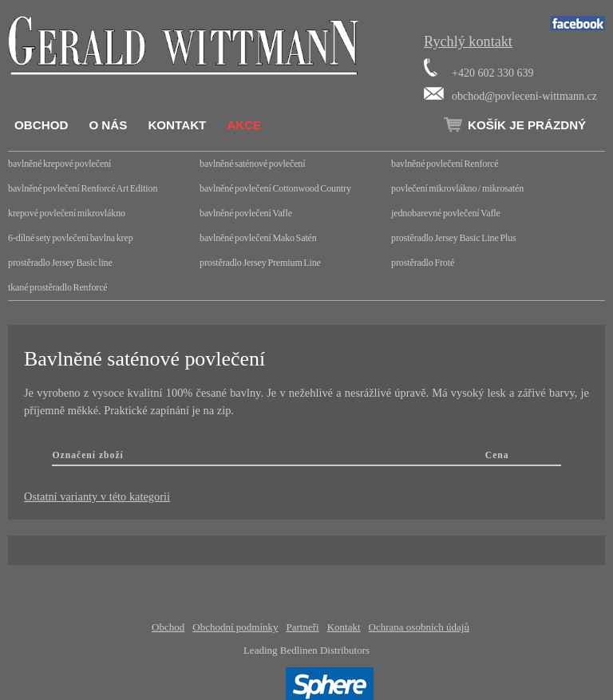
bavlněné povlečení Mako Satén (258, 238)
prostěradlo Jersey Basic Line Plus (454, 238)
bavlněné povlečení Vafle (246, 213)
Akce (244, 125)
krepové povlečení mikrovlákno (67, 213)
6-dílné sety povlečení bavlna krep (71, 238)
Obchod (41, 125)
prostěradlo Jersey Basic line (60, 263)
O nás (108, 125)
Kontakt (177, 125)
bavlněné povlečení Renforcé (445, 164)
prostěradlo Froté (423, 263)
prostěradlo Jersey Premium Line (260, 263)
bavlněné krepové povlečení (59, 164)
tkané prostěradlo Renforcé (58, 287)
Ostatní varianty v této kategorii (97, 496)
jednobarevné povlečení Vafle (446, 213)
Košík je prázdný (527, 125)
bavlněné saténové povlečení (252, 164)
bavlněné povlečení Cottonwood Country (275, 188)
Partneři (303, 627)
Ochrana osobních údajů (419, 627)
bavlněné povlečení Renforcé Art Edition (83, 188)
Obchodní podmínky (235, 627)
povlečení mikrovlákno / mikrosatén (457, 188)
